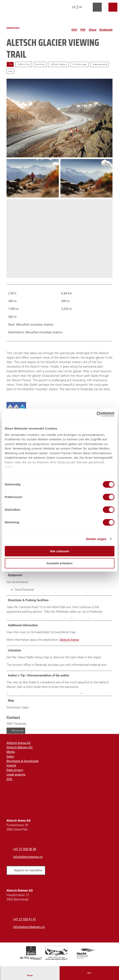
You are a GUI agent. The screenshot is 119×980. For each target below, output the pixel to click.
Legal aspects (16, 778)
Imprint (11, 769)
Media (11, 756)
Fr (80, 7)
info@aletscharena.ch (28, 861)
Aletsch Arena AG (19, 746)
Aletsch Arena (13, 28)
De (74, 7)
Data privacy (15, 773)
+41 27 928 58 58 (25, 853)
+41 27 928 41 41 (25, 923)
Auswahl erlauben (59, 563)
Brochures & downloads (23, 765)
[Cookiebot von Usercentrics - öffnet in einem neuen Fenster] (97, 414)
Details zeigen (96, 539)
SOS (9, 783)
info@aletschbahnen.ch (29, 931)
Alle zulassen (59, 551)
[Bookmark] (106, 28)
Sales (10, 760)
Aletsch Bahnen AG (20, 751)
